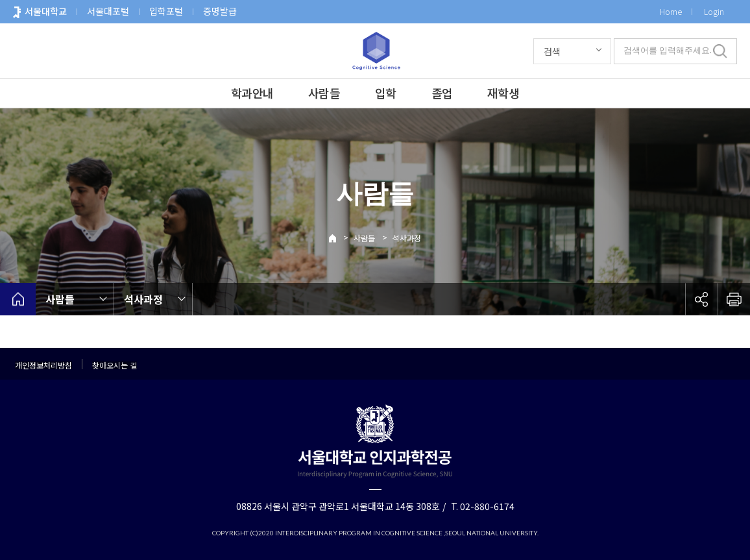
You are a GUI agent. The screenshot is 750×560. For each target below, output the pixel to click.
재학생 (503, 93)
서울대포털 (108, 11)
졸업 (442, 93)
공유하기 (701, 299)
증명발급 (220, 11)
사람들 (324, 93)
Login (714, 11)
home (18, 299)
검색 (552, 51)
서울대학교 (46, 11)
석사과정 (407, 238)
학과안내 (252, 93)
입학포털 (166, 11)
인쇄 (734, 299)
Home (671, 11)
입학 (386, 93)
